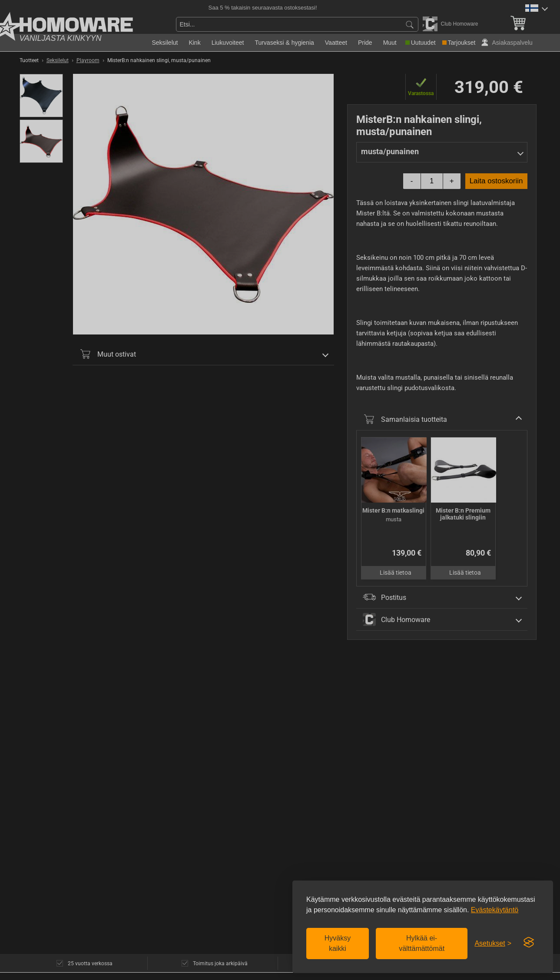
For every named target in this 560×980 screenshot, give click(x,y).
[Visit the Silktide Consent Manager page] (529, 943)
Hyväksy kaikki (338, 943)
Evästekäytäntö (495, 910)
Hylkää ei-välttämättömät (422, 943)
